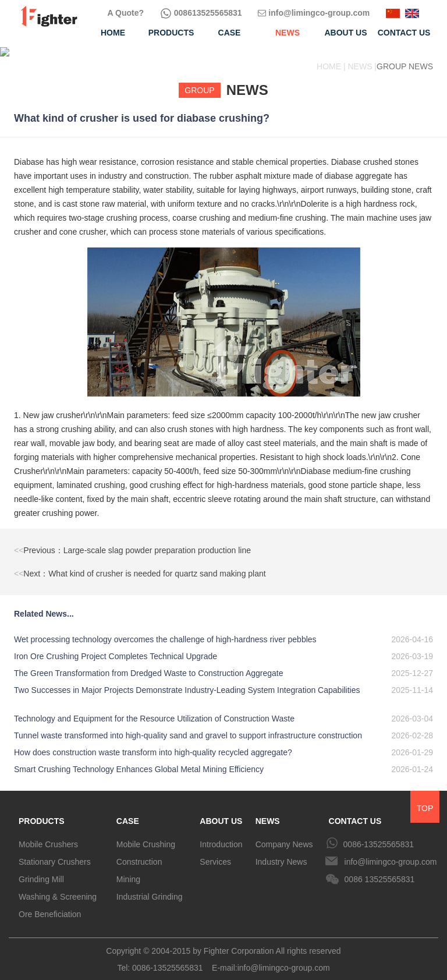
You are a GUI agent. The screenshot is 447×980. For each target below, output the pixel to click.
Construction (139, 852)
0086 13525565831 (380, 870)
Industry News (281, 852)
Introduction (221, 835)
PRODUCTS (42, 812)
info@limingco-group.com (314, 13)
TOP (425, 799)
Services (215, 852)
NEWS (268, 812)
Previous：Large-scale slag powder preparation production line (132, 541)
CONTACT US (355, 812)
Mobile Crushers (48, 835)
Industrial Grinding (150, 887)
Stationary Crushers (55, 852)
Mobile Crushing (146, 835)
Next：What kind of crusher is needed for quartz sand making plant (140, 564)
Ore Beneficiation (50, 905)
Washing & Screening (58, 887)
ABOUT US (221, 812)
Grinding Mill (41, 870)
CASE (128, 812)
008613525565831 (201, 13)
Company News (284, 835)
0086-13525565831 (379, 835)
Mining (128, 870)
